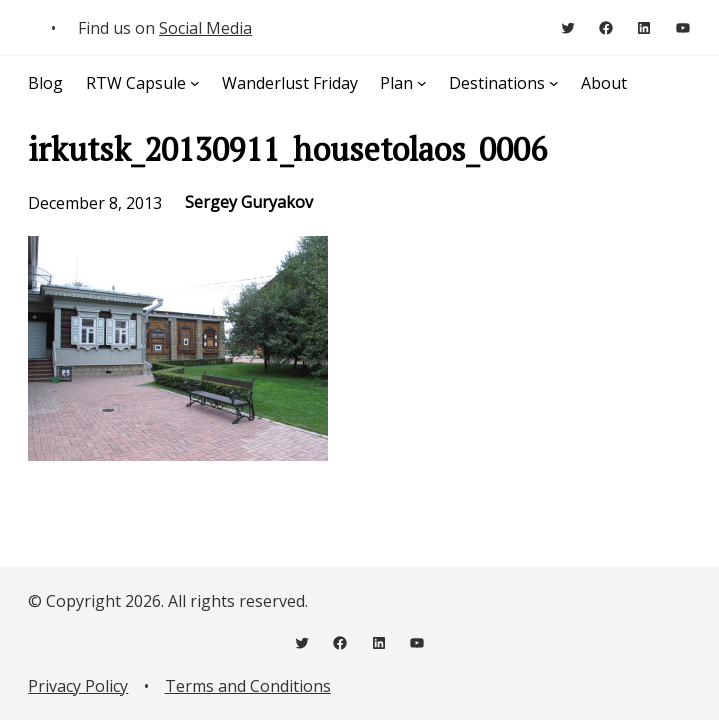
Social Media (205, 28)
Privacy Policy (78, 686)
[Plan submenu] (422, 83)
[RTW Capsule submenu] (195, 83)
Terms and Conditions (248, 686)
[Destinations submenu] (554, 83)
